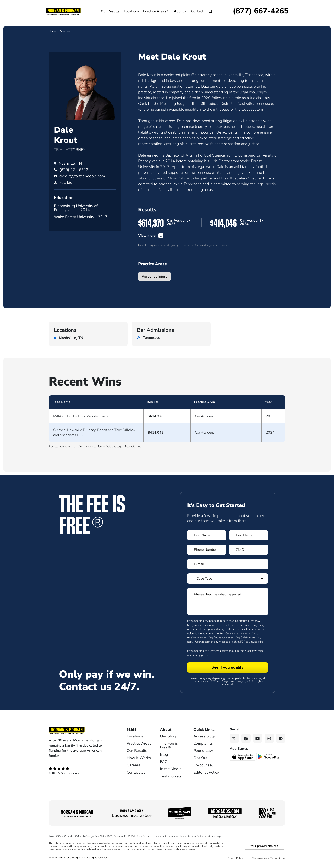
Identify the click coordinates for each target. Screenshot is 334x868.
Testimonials (171, 776)
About (180, 11)
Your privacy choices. (264, 846)
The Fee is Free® (169, 745)
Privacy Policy (235, 858)
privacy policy (200, 655)
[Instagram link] (269, 738)
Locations (131, 11)
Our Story (168, 736)
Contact (197, 11)
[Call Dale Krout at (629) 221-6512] (74, 170)
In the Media (171, 769)
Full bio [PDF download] (66, 182)
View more (151, 236)
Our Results (110, 11)
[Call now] (261, 11)
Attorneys (66, 31)
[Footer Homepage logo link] (81, 731)
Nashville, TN (70, 163)
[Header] (63, 11)
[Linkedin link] (281, 738)
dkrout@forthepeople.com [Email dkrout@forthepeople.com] (82, 176)
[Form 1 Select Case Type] (228, 579)
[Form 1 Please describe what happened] (228, 601)
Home (52, 31)
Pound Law (203, 751)
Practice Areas (156, 11)
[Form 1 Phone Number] (207, 550)
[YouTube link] (258, 738)
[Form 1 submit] (228, 667)
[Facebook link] (246, 738)
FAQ (164, 762)
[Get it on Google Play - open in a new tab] (269, 756)
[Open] (210, 11)
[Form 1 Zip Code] (249, 550)
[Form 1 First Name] (207, 535)
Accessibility (204, 736)
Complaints (203, 743)
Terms (240, 651)
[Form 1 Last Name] (249, 535)
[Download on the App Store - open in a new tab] (243, 756)
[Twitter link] (234, 738)
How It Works (139, 758)
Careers (133, 765)
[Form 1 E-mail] (228, 564)
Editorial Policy (206, 772)
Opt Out (200, 758)
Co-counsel (203, 765)
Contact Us (136, 772)
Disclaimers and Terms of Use (268, 858)
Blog (164, 754)
